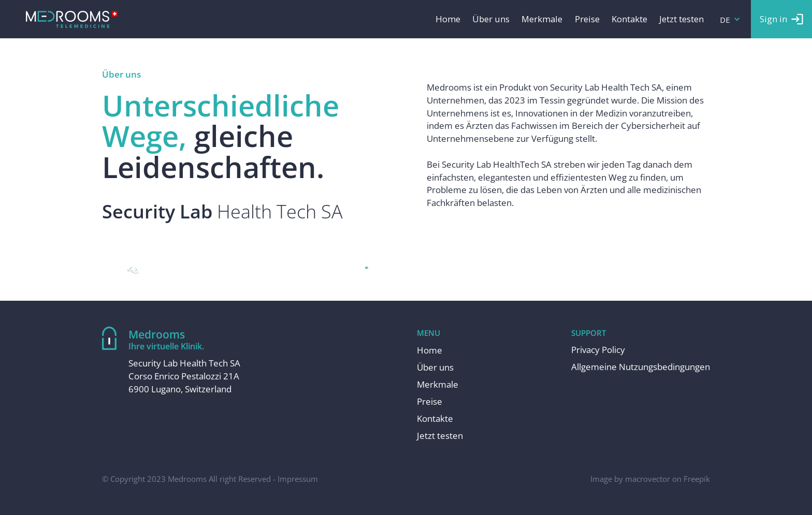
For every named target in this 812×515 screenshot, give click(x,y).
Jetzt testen (682, 19)
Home (448, 19)
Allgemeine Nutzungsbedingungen (641, 367)
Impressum (298, 479)
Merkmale (542, 19)
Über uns (491, 19)
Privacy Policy (598, 350)
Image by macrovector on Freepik (650, 479)
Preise (587, 19)
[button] (730, 19)
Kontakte (629, 19)
